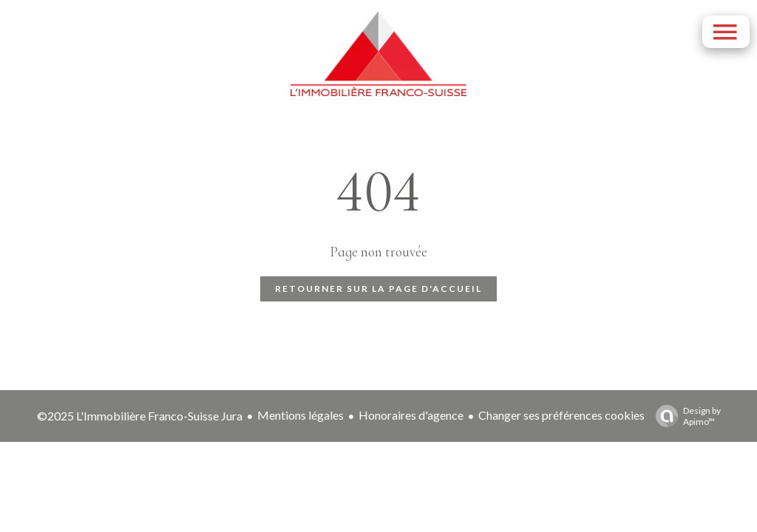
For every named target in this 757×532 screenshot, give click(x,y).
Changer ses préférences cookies (561, 415)
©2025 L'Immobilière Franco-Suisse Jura (140, 416)
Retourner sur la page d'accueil (378, 289)
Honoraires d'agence (411, 415)
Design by (685, 416)
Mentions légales (301, 415)
